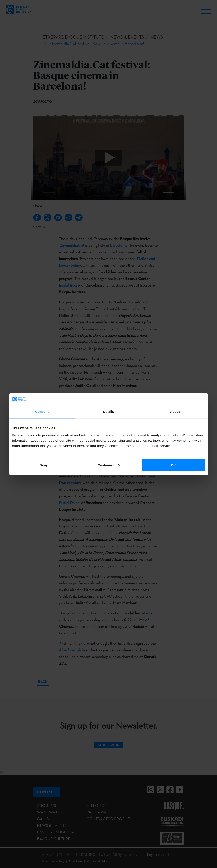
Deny (44, 465)
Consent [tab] (42, 412)
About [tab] (175, 412)
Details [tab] (109, 412)
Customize (109, 465)
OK (173, 465)
